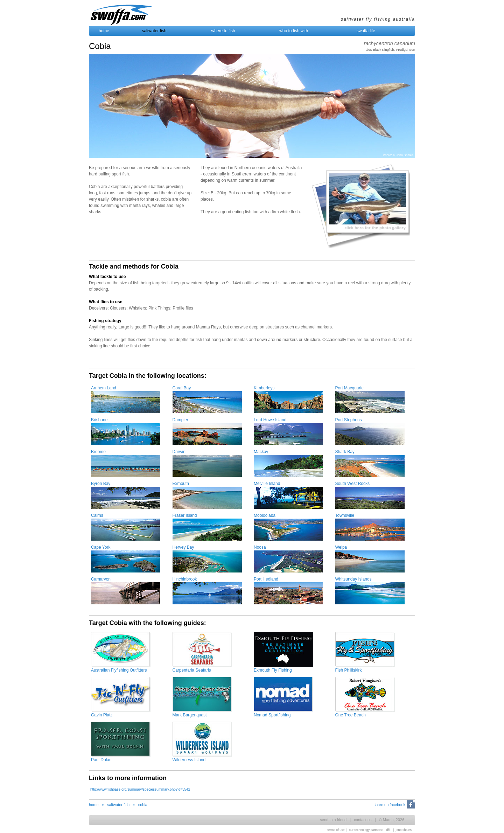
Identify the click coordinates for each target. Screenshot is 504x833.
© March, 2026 (392, 820)
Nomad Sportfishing (272, 715)
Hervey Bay (183, 547)
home (104, 31)
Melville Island (267, 484)
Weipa (341, 547)
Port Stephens (349, 420)
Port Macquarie (349, 388)
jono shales (404, 830)
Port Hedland (266, 579)
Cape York (101, 547)
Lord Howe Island (270, 420)
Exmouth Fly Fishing (273, 670)
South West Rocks (352, 484)
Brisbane (99, 420)
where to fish (223, 31)
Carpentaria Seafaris (192, 670)
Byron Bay (101, 484)
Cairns (97, 515)
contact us (363, 820)
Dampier (180, 420)
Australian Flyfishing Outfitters (119, 670)
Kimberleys (264, 388)
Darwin (179, 452)
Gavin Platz (102, 715)
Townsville (345, 515)
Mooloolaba (265, 515)
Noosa (260, 547)
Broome (98, 452)
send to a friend (333, 820)
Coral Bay (182, 388)
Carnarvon (101, 579)
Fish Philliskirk (349, 670)
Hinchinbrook (185, 579)
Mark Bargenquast (190, 715)
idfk (388, 830)
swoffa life (366, 31)
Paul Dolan (101, 760)
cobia (143, 805)
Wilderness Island (189, 760)
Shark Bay (345, 452)
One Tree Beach (351, 715)
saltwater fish (154, 31)
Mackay (261, 452)
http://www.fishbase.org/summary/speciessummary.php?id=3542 (140, 789)
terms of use (336, 830)
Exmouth (181, 484)
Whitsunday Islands (353, 579)
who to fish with (294, 31)
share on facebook (389, 805)
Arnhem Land (104, 388)
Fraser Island (185, 515)
